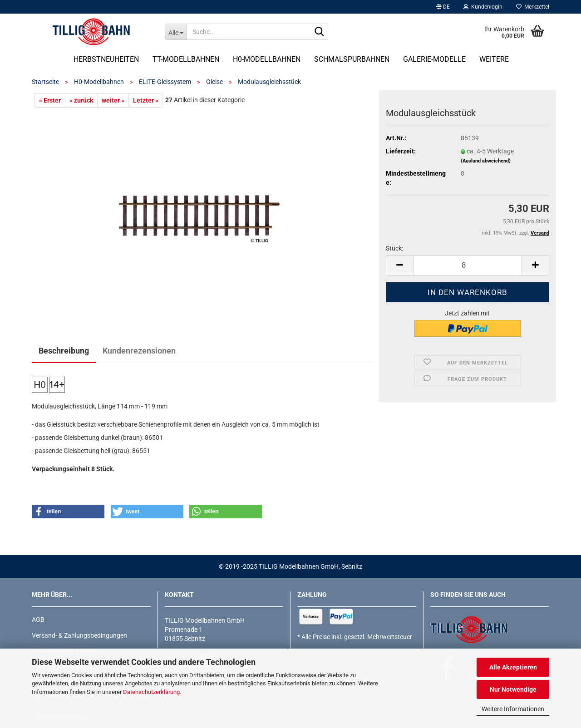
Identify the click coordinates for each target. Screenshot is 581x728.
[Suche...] (176, 32)
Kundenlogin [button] (483, 7)
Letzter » (146, 100)
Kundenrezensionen (139, 351)
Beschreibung (64, 351)
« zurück (81, 100)
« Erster (50, 100)
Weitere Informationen (513, 709)
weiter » (113, 100)
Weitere (494, 59)
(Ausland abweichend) (486, 161)
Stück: (394, 248)
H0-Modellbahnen (267, 59)
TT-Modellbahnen (186, 59)
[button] (443, 7)
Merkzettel (533, 7)
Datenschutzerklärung (151, 692)
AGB (38, 620)
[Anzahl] (468, 265)
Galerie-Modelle (434, 59)
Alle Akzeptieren (513, 667)
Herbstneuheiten (106, 59)
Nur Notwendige (513, 689)
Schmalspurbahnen (352, 59)
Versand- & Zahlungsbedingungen (79, 635)
